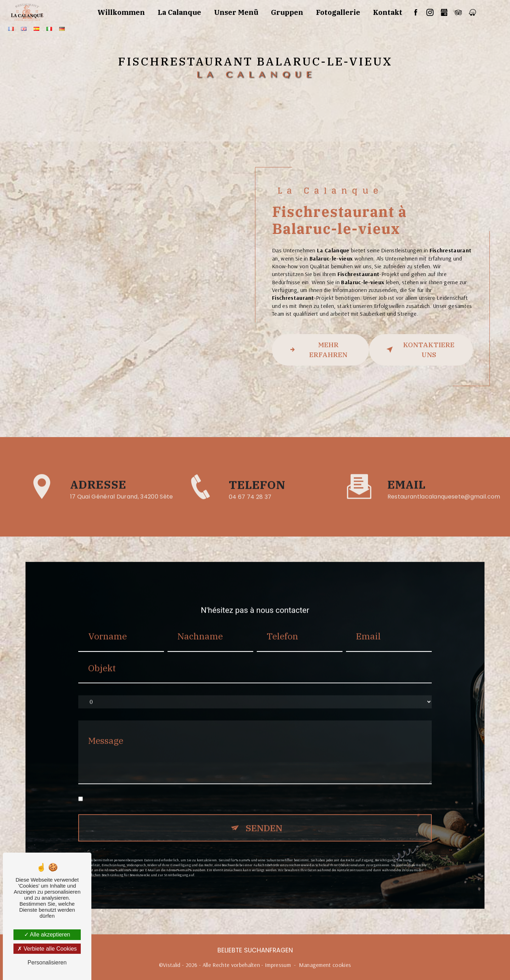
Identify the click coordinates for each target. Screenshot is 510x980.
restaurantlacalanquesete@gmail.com (444, 484)
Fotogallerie (338, 12)
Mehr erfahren (317, 350)
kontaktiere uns (419, 350)
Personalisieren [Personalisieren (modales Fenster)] (47, 962)
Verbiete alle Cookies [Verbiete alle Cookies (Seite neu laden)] (47, 949)
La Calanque (179, 12)
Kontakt (388, 12)
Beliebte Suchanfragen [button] (255, 950)
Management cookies (325, 965)
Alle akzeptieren (47, 935)
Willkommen (121, 12)
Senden (264, 815)
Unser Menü (236, 12)
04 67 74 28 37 (250, 510)
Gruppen (287, 12)
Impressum (278, 965)
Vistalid (172, 965)
